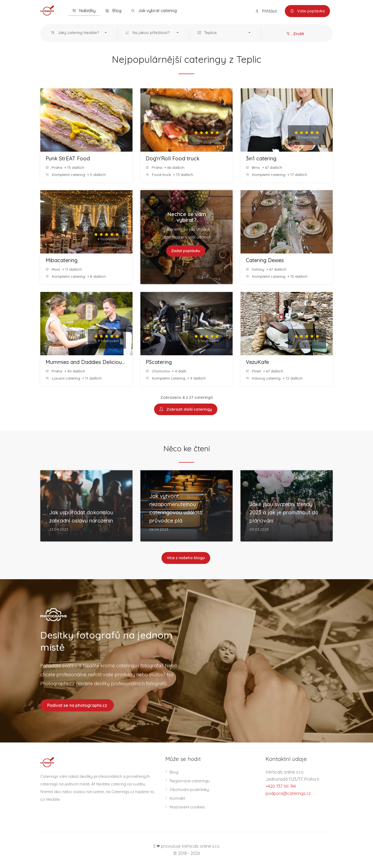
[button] (80, 33)
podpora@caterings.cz (288, 794)
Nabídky (84, 11)
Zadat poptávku (186, 251)
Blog (113, 11)
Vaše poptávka (307, 11)
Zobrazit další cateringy (186, 409)
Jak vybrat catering (154, 11)
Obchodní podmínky (189, 790)
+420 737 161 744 (281, 787)
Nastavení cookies (187, 807)
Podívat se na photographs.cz (77, 706)
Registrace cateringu (190, 781)
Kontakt (177, 799)
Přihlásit (265, 11)
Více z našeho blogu (186, 558)
